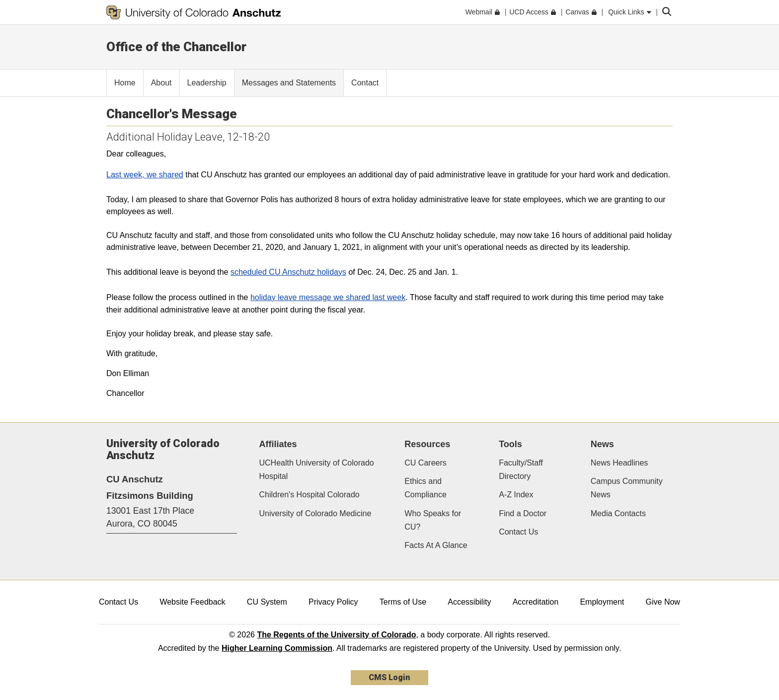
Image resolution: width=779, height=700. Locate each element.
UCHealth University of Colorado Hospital (317, 469)
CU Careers (425, 463)
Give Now (663, 602)
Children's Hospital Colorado (310, 495)
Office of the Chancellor (176, 47)
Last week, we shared (145, 175)
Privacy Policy (333, 602)
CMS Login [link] (389, 677)
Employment (602, 602)
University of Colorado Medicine (315, 513)
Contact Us (518, 532)
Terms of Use (403, 602)
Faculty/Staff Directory (521, 469)
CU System (267, 602)
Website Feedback (192, 602)
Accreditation (536, 602)
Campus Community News (627, 488)
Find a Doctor (523, 513)
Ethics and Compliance (425, 488)
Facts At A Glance (436, 545)
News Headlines (620, 463)
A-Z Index (516, 495)
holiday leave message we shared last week (328, 297)
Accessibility (469, 602)
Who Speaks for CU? (433, 520)
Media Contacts (618, 513)
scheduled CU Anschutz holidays (288, 272)
